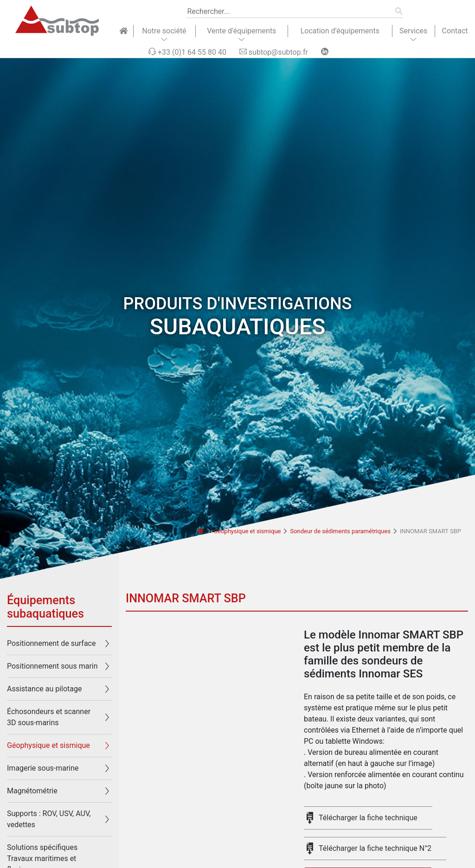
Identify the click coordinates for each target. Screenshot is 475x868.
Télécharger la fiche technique (368, 818)
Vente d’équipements (241, 31)
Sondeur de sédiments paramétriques (340, 531)
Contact (455, 31)
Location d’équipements (340, 31)
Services (413, 31)
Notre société (164, 31)
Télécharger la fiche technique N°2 (375, 848)
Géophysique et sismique (247, 531)
